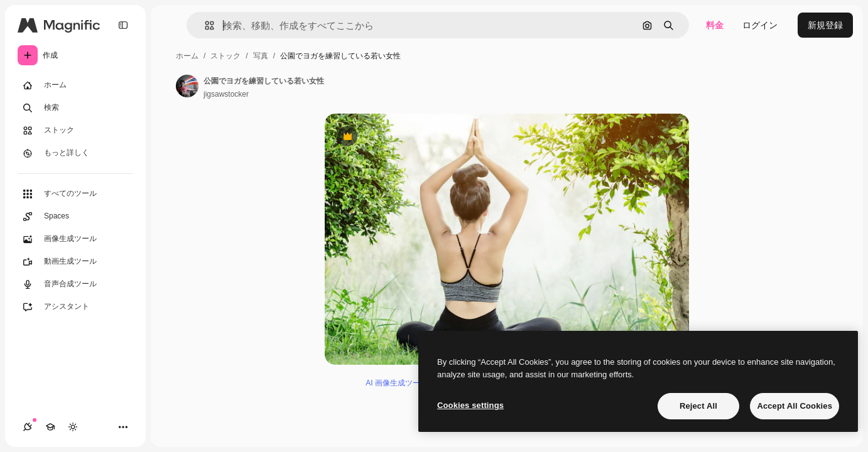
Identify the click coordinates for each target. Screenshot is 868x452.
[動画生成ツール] (75, 262)
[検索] (75, 108)
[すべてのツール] (75, 194)
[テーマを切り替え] (73, 427)
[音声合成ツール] (75, 284)
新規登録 (825, 25)
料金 (715, 25)
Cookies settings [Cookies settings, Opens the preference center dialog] (470, 405)
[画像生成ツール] (75, 239)
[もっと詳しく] (75, 153)
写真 (261, 56)
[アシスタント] (75, 307)
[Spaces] (75, 217)
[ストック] (75, 131)
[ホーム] (75, 85)
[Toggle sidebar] (123, 25)
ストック (225, 56)
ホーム (187, 56)
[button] (204, 25)
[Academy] (50, 427)
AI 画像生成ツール (397, 383)
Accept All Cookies (795, 406)
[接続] (28, 427)
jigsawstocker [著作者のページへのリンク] (226, 94)
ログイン (760, 25)
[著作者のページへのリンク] (187, 86)
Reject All (698, 406)
